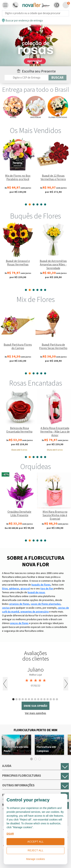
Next (66, 684)
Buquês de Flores (35, 216)
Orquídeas (36, 466)
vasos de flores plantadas (46, 604)
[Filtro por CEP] (27, 78)
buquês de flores (41, 585)
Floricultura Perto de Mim (35, 730)
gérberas (14, 588)
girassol (25, 588)
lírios (5, 588)
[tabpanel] (35, 46)
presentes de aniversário (35, 612)
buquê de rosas (36, 592)
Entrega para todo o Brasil (36, 90)
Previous (5, 684)
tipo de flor (47, 588)
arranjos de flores (19, 604)
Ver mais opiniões (35, 713)
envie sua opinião (36, 706)
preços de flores (19, 623)
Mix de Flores (36, 299)
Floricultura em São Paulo (16, 749)
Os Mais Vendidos (35, 130)
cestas (6, 608)
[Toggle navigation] (5, 5)
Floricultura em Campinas (46, 749)
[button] (57, 5)
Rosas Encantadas (36, 383)
